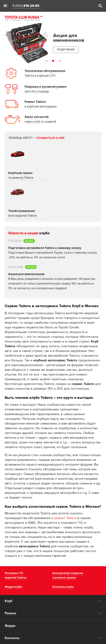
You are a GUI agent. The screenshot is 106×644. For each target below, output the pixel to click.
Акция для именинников (26, 274)
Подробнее (66, 50)
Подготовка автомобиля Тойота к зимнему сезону (45, 248)
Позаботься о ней (50, 138)
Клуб (8, 601)
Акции (29, 241)
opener (100, 601)
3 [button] (60, 61)
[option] (53, 43)
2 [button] (53, 61)
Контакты (12, 638)
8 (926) (26, 6)
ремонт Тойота (65, 518)
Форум (10, 626)
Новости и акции (23, 233)
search (100, 6)
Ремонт (11, 613)
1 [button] (47, 61)
